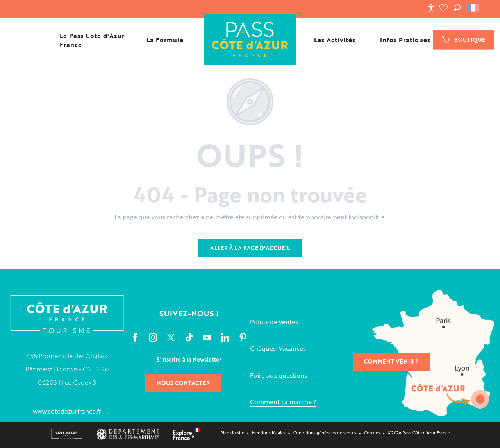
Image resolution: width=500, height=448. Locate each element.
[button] (457, 8)
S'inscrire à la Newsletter (189, 359)
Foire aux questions (279, 375)
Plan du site (232, 433)
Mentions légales (269, 433)
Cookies (372, 433)
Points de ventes (274, 322)
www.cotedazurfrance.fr (67, 411)
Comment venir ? (391, 361)
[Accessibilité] (431, 8)
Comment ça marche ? (283, 402)
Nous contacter (183, 383)
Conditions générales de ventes (325, 433)
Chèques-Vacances (278, 349)
